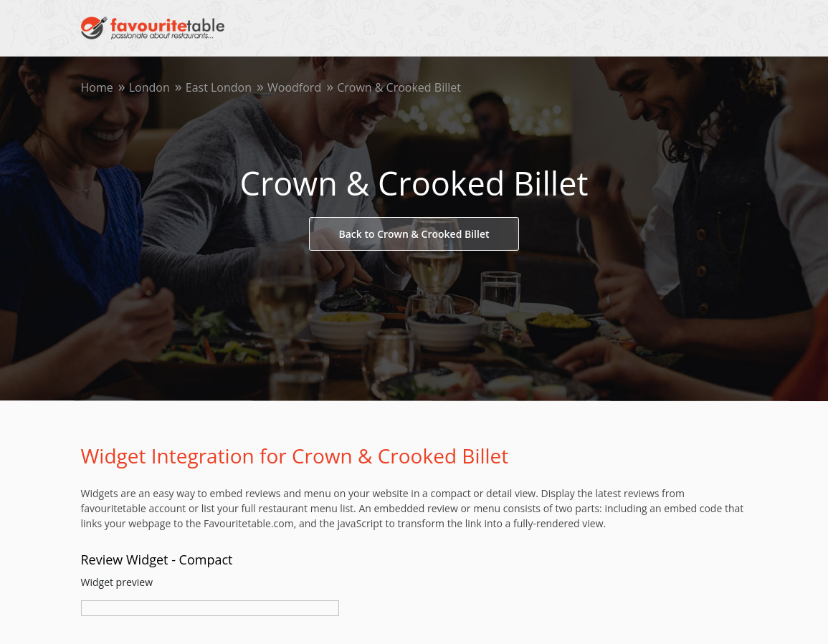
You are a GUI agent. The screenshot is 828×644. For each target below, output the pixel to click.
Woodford (294, 87)
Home (97, 87)
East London (219, 87)
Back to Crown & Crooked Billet (414, 234)
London (149, 87)
